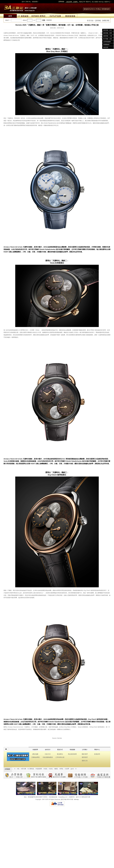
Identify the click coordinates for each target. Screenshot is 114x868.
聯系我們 (85, 757)
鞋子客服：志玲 (108, 39)
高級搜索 (49, 20)
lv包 (20, 8)
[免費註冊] (106, 20)
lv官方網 (23, 769)
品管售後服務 (107, 42)
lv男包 (61, 769)
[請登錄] (98, 20)
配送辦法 (60, 754)
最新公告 (85, 761)
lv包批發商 (39, 769)
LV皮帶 (67, 769)
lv (15, 769)
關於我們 (85, 754)
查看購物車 (106, 9)
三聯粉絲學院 (35, 757)
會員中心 (107, 2)
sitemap (76, 799)
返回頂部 (106, 47)
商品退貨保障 (72, 754)
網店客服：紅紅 (108, 30)
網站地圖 (35, 754)
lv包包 (45, 769)
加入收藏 (95, 2)
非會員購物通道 (48, 757)
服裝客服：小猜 (108, 36)
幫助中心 (89, 2)
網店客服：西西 (108, 33)
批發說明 (97, 754)
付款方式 (48, 754)
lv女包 (51, 769)
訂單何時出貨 (60, 757)
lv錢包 (56, 769)
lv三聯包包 (31, 769)
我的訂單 (82, 2)
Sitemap (101, 2)
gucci (72, 769)
